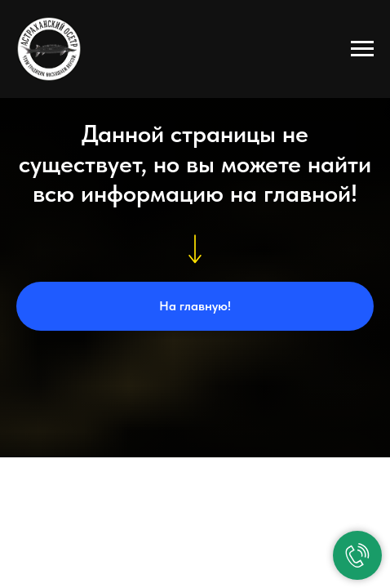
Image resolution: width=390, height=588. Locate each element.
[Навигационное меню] (362, 49)
